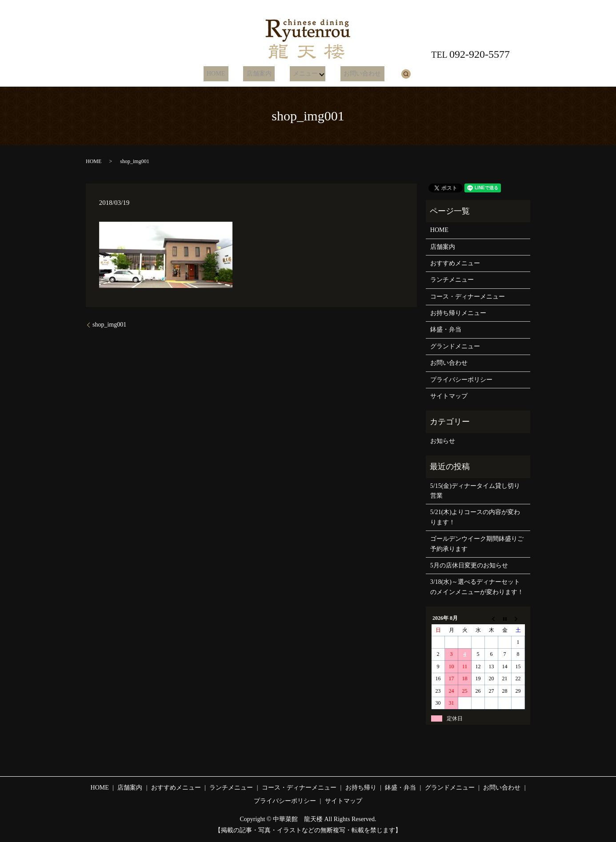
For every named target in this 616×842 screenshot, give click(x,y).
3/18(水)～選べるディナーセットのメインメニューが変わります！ (477, 587)
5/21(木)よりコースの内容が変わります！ (475, 517)
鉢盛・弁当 (446, 329)
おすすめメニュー (455, 263)
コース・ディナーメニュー (468, 297)
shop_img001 (109, 325)
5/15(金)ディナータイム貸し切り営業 (475, 491)
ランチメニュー (452, 280)
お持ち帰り (361, 788)
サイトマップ (449, 396)
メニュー (300, 74)
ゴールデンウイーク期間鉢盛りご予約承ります (477, 544)
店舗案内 (260, 74)
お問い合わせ (355, 74)
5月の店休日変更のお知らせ (469, 565)
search (395, 74)
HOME (223, 74)
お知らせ (443, 441)
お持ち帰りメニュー (458, 313)
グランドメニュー (455, 346)
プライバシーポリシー (461, 380)
